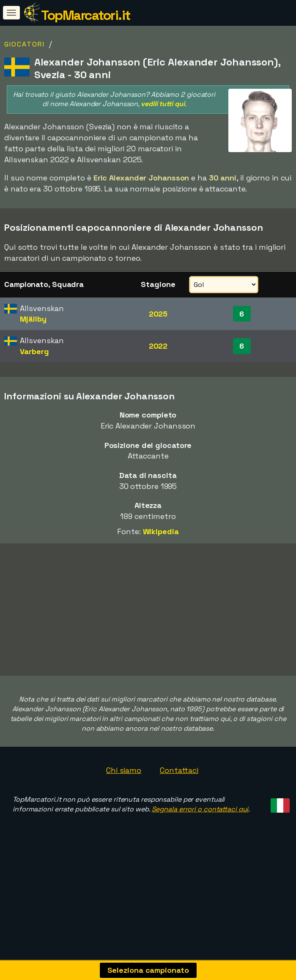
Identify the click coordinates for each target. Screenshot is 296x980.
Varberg (34, 351)
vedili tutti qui (163, 104)
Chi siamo (124, 798)
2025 (158, 314)
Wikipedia (161, 531)
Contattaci (179, 798)
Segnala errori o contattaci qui (200, 837)
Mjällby (33, 319)
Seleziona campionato (148, 970)
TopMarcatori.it (86, 15)
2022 (158, 346)
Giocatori (25, 44)
